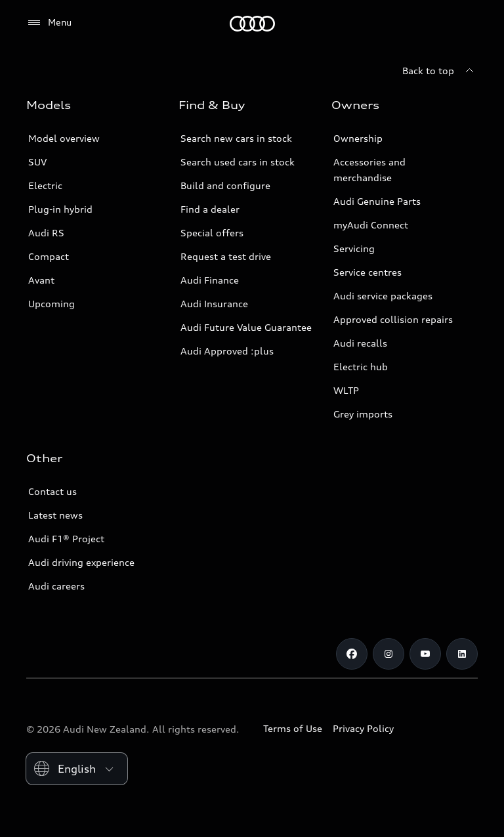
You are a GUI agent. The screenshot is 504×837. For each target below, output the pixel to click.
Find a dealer (210, 209)
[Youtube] (425, 654)
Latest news (55, 515)
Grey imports (363, 414)
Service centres (367, 272)
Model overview (64, 138)
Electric (45, 185)
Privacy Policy (363, 728)
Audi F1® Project (66, 539)
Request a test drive (226, 256)
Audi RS (46, 233)
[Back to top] (440, 71)
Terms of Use (293, 728)
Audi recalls (360, 343)
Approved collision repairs (393, 319)
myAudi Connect (371, 225)
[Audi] (252, 24)
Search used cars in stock (238, 162)
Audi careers (56, 586)
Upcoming (52, 304)
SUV (37, 162)
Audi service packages (383, 296)
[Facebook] (352, 654)
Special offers (212, 233)
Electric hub (361, 367)
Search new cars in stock (236, 138)
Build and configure (225, 185)
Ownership (358, 138)
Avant (41, 280)
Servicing (354, 248)
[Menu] (49, 23)
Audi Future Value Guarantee (246, 327)
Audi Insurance (214, 304)
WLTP (346, 390)
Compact (49, 256)
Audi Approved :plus (227, 351)
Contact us (52, 491)
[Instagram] (388, 654)
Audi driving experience (81, 562)
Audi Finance (210, 280)
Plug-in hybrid (60, 209)
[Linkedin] (462, 654)
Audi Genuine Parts (377, 201)
